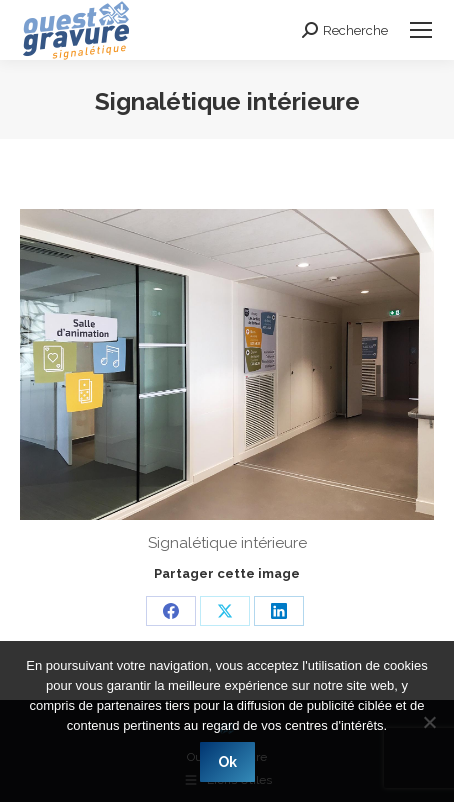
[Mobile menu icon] (421, 30)
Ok (227, 762)
